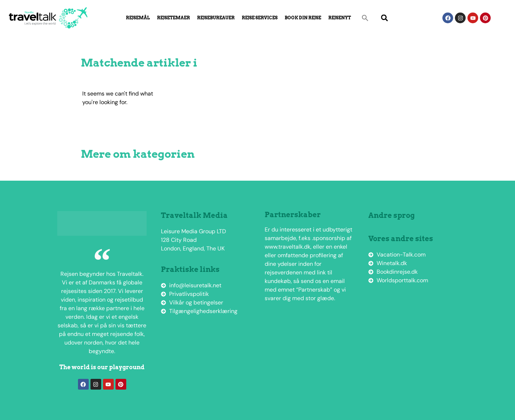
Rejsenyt (340, 18)
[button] (365, 18)
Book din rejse (303, 18)
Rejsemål (138, 18)
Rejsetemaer (173, 18)
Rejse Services (260, 18)
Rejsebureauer (216, 18)
